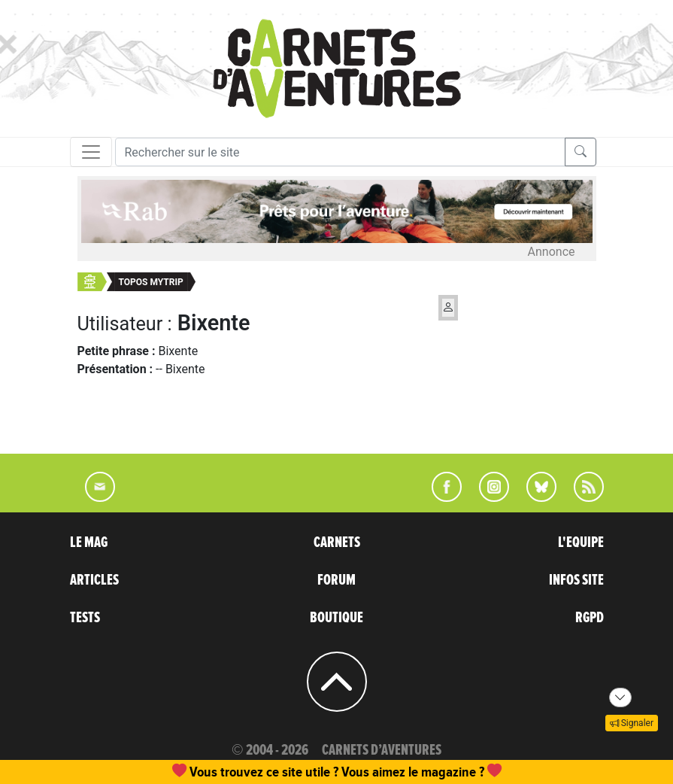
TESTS (85, 618)
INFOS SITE (576, 580)
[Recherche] (340, 152)
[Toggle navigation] (91, 152)
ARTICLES (94, 580)
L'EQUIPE (581, 542)
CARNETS (337, 542)
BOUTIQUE (336, 618)
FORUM (336, 580)
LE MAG (89, 542)
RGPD (590, 618)
